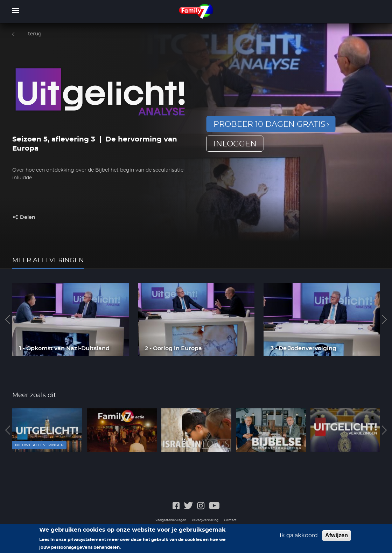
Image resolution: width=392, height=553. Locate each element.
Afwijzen (337, 536)
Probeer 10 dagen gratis (269, 124)
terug (35, 34)
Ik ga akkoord (299, 536)
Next (384, 319)
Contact (230, 520)
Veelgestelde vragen (171, 520)
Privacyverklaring (205, 520)
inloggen (235, 144)
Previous (8, 319)
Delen (28, 217)
